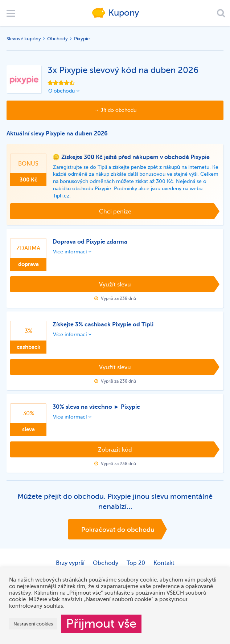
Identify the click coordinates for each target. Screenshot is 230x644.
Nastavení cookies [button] (33, 624)
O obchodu (64, 91)
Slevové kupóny (24, 39)
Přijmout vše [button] (101, 624)
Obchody (57, 39)
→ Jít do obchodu (115, 110)
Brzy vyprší (70, 563)
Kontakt (164, 563)
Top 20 (136, 563)
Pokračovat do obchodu (118, 530)
